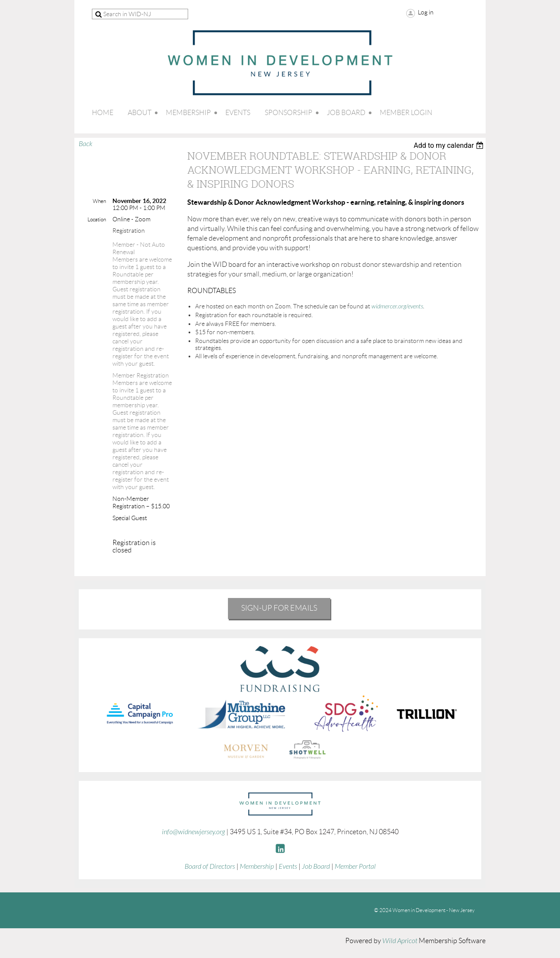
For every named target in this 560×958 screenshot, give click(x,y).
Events (288, 867)
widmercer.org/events (397, 306)
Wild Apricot (400, 941)
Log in (426, 12)
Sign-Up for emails (279, 608)
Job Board (316, 867)
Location (97, 219)
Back (86, 144)
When (99, 201)
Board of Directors (210, 867)
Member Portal (355, 867)
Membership (257, 867)
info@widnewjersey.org (193, 832)
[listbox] (450, 145)
